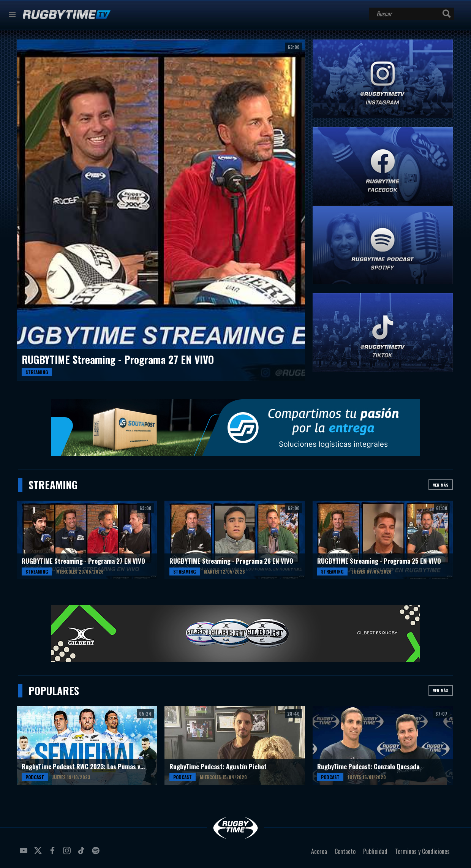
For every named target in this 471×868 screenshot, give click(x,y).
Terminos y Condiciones (422, 851)
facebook (54, 854)
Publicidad (375, 851)
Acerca (319, 851)
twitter (39, 854)
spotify (97, 854)
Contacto (345, 851)
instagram (68, 854)
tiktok (82, 854)
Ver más (441, 485)
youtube (25, 854)
